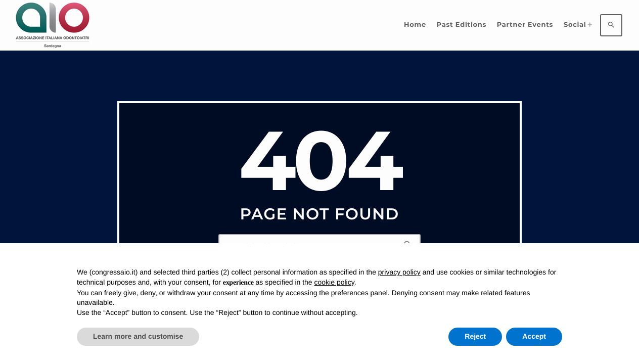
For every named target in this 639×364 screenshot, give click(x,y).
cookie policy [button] (334, 282)
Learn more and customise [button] (138, 336)
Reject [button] (475, 336)
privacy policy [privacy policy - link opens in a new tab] (399, 272)
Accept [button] (534, 336)
